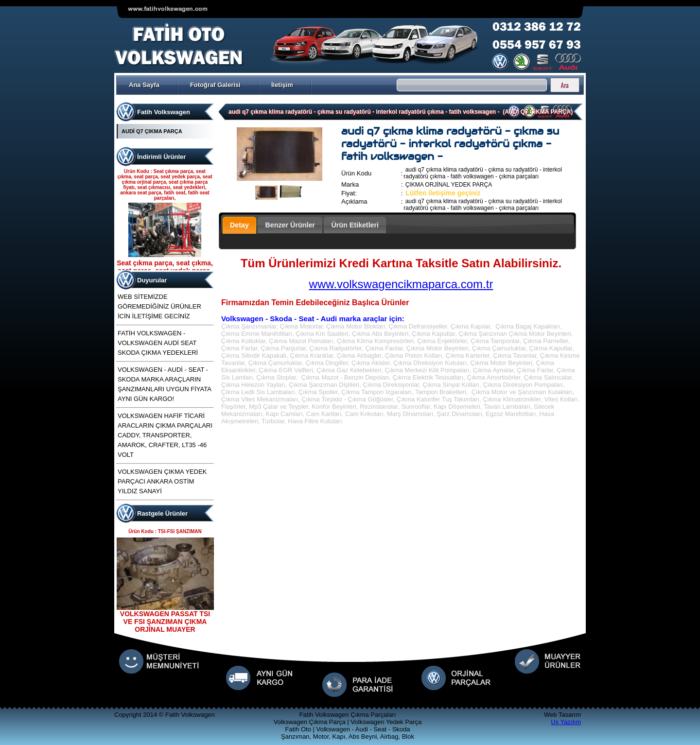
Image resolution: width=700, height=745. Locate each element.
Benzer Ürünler (290, 225)
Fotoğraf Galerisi (215, 85)
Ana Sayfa (144, 85)
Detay (239, 225)
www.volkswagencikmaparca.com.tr (401, 284)
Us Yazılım (566, 722)
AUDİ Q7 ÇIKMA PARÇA (152, 131)
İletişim (282, 85)
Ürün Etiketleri (355, 225)
